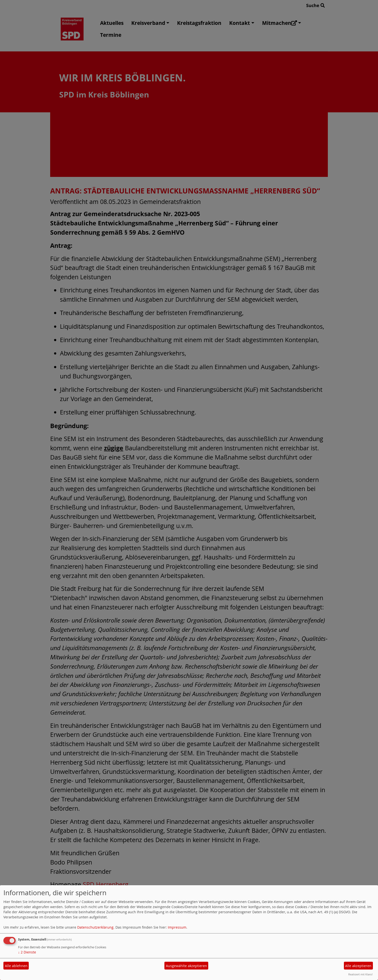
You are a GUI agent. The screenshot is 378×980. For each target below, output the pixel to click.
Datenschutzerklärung (95, 927)
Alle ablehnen (16, 966)
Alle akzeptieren (358, 966)
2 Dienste (27, 952)
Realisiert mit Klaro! (360, 974)
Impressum (177, 927)
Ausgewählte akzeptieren (186, 966)
